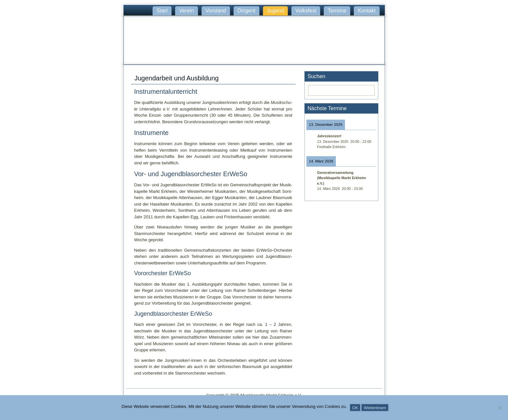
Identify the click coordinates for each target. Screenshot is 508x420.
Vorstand (216, 11)
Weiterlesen (375, 408)
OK (355, 408)
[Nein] (500, 408)
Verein (186, 11)
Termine (337, 11)
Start (162, 11)
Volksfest (306, 11)
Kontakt (367, 11)
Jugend (276, 11)
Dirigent (246, 11)
